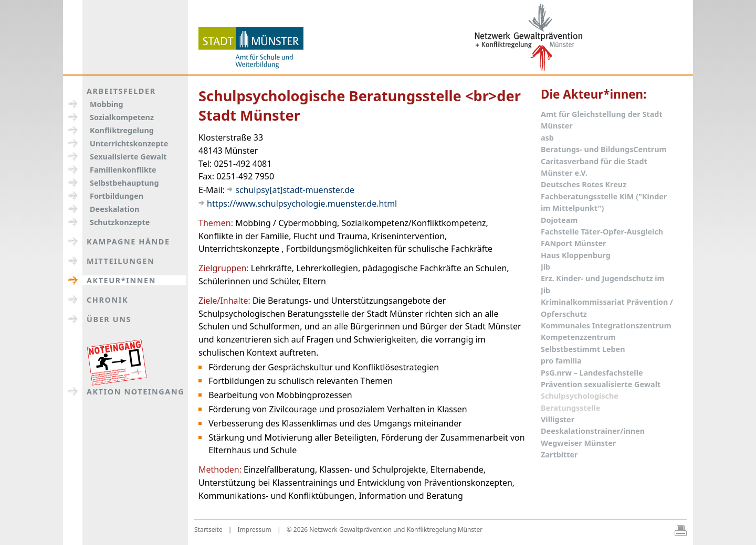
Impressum (255, 530)
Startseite (208, 530)
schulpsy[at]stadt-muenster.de (295, 190)
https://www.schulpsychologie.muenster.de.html (302, 204)
